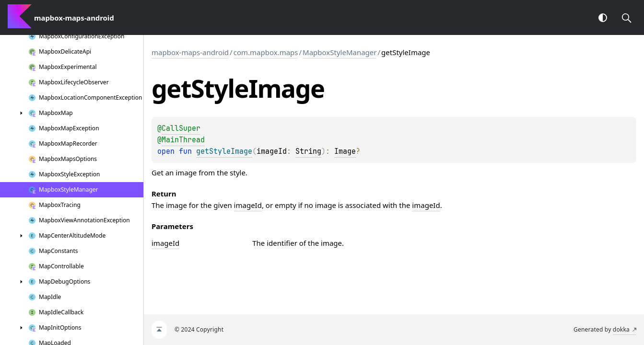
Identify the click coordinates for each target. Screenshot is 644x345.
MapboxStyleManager (340, 52)
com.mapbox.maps (266, 52)
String (308, 151)
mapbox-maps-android (190, 52)
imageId (248, 205)
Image (345, 151)
